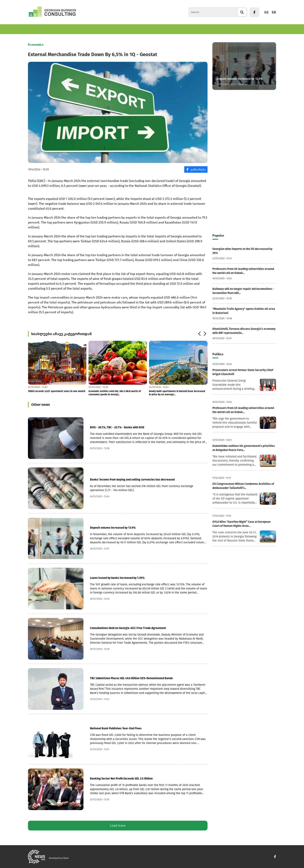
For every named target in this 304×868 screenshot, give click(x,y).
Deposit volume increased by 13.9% (113, 528)
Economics (36, 29)
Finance (75, 29)
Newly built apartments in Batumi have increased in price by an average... (177, 393)
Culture (143, 29)
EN (274, 12)
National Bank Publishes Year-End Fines (116, 728)
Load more (118, 825)
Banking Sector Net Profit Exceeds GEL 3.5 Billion (121, 779)
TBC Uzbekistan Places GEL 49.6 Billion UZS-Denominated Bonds (131, 678)
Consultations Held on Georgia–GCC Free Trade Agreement (128, 628)
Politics (125, 29)
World (109, 29)
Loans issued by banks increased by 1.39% (117, 578)
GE (266, 12)
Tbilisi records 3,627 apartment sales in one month (57, 391)
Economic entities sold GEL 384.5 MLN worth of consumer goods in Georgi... (115, 393)
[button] (199, 334)
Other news (41, 405)
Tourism (93, 29)
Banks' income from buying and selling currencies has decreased (132, 480)
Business (56, 29)
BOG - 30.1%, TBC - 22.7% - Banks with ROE (117, 427)
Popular (218, 235)
